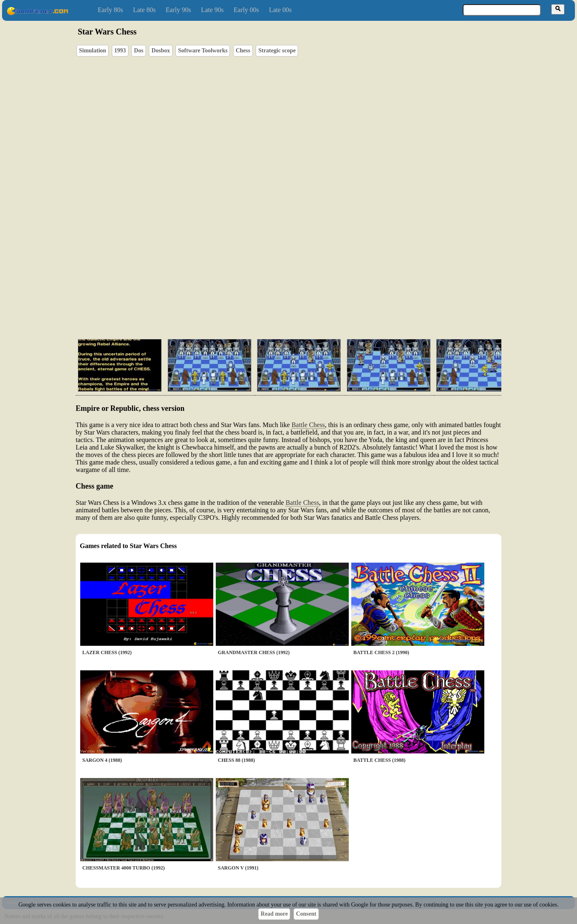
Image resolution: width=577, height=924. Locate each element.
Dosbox (160, 51)
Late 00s (280, 10)
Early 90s (179, 10)
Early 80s (110, 10)
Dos (139, 51)
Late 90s (212, 10)
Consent (306, 914)
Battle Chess (308, 425)
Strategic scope (277, 51)
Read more (274, 914)
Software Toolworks (203, 51)
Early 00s (246, 10)
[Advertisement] (312, 293)
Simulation (92, 51)
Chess (243, 51)
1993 (120, 51)
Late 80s (144, 10)
